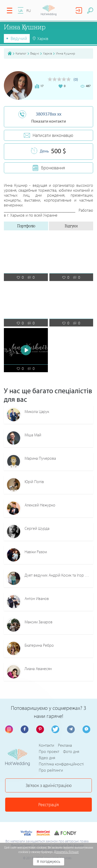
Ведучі (35, 53)
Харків (47, 53)
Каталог (21, 53)
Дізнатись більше (66, 852)
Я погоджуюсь (48, 862)
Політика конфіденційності (61, 764)
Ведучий (19, 38)
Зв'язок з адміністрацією (49, 785)
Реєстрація (48, 804)
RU (29, 11)
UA (21, 11)
